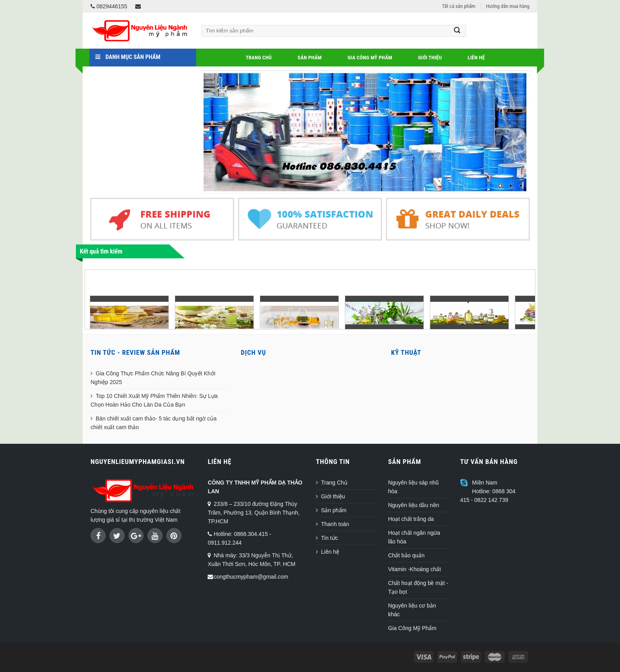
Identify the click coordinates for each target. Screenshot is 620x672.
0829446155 (109, 6)
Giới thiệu (430, 58)
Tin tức (330, 538)
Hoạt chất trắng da (411, 519)
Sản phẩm (310, 58)
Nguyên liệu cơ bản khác (412, 610)
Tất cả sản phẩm (459, 6)
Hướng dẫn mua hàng (508, 6)
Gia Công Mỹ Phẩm (370, 58)
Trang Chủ (259, 58)
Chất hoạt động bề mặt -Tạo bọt (418, 587)
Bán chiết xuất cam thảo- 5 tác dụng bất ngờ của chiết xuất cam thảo (154, 423)
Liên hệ (476, 58)
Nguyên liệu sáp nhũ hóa (413, 487)
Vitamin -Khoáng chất (414, 569)
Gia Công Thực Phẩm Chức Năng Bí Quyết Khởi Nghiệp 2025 (153, 378)
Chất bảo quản (406, 555)
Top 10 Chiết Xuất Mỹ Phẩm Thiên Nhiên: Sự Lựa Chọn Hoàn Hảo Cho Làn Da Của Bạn (154, 400)
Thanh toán (335, 524)
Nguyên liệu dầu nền (413, 505)
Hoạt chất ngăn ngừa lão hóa (414, 537)
